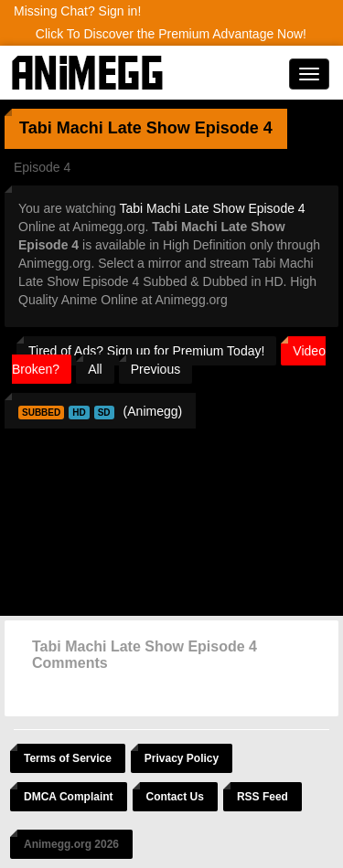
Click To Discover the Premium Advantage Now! (171, 34)
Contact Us (175, 797)
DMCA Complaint (69, 797)
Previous (155, 369)
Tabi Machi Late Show (105, 128)
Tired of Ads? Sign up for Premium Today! (146, 351)
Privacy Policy (182, 758)
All (95, 369)
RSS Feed (263, 797)
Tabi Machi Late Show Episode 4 (213, 208)
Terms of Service (68, 758)
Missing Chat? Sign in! (77, 11)
